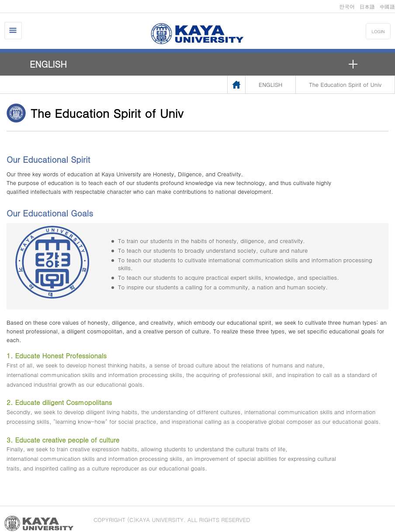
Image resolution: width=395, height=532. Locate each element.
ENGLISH (48, 64)
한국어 (347, 6)
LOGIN (378, 31)
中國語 (387, 6)
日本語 (367, 6)
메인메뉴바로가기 (0, 0)
